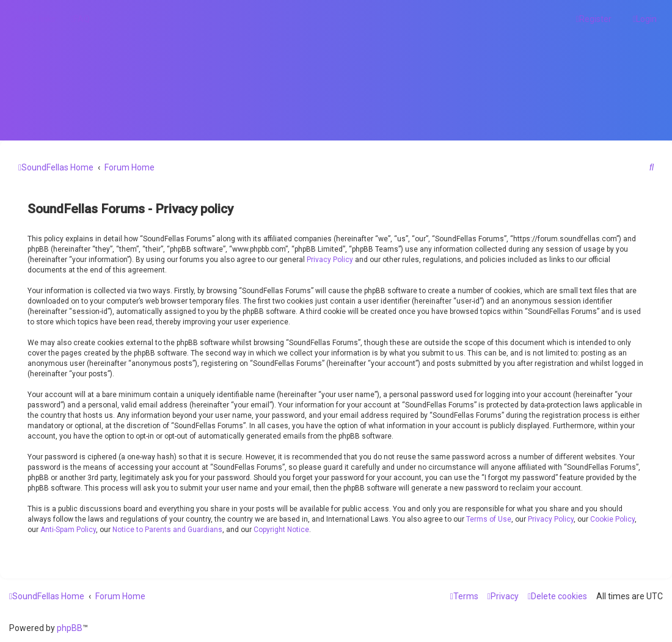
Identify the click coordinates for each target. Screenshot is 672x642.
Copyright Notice (281, 530)
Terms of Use (489, 519)
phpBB (70, 628)
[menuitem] (80, 19)
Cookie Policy (612, 519)
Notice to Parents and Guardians (167, 530)
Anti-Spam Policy (68, 530)
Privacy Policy (330, 260)
